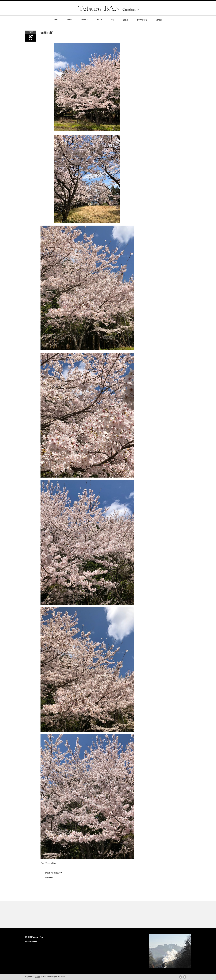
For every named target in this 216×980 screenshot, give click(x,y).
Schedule (85, 20)
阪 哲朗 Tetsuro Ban (34, 937)
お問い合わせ (142, 20)
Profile (70, 20)
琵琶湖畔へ (49, 878)
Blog (113, 20)
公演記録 (159, 20)
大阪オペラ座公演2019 (54, 873)
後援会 (126, 20)
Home (56, 20)
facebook (185, 977)
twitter (180, 977)
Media (100, 20)
